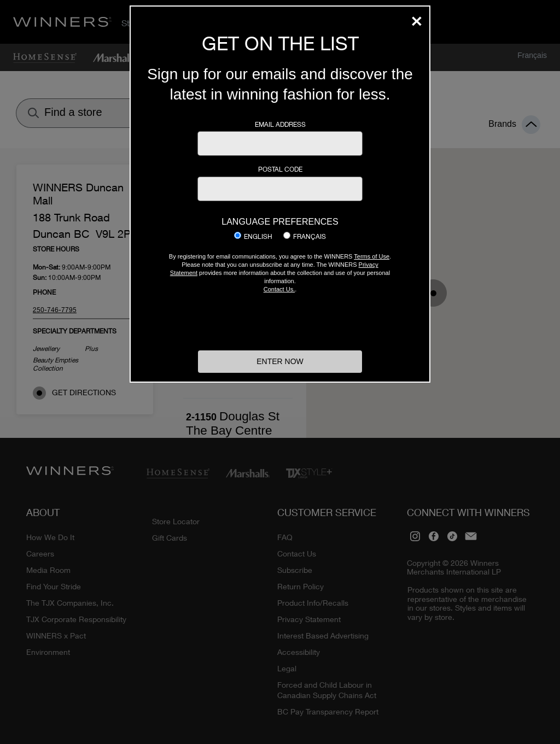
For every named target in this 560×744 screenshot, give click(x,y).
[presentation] (280, 320)
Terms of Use (372, 256)
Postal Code (280, 169)
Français (310, 237)
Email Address (280, 125)
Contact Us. (279, 289)
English (258, 237)
